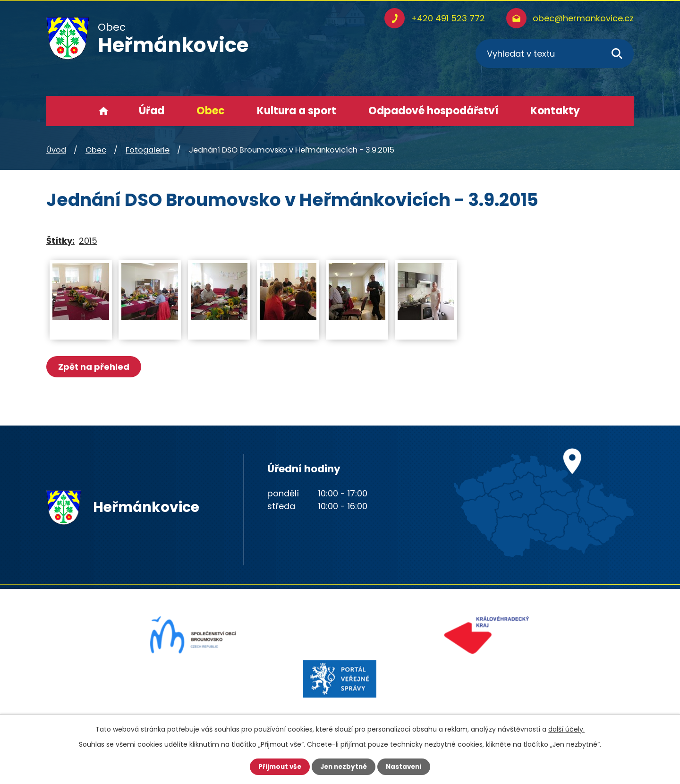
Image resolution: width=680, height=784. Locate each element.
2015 (88, 241)
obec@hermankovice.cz (583, 18)
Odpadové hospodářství (433, 111)
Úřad (152, 111)
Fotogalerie (148, 150)
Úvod (104, 111)
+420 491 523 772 (448, 18)
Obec (211, 111)
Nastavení (406, 767)
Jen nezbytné (344, 767)
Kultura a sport (297, 111)
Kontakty (555, 111)
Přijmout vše (277, 767)
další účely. (566, 729)
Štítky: (60, 241)
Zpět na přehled (95, 367)
